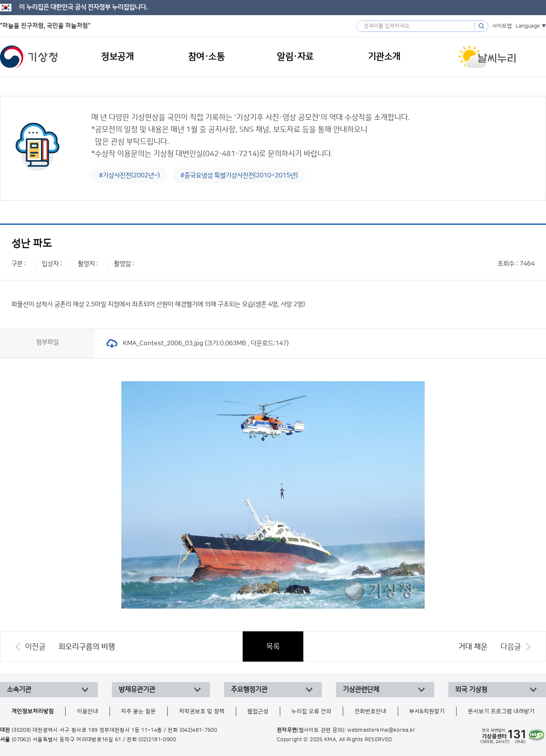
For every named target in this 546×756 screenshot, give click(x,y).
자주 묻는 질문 (138, 711)
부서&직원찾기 (427, 711)
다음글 (511, 647)
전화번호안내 (370, 711)
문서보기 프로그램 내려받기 (501, 711)
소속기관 (19, 690)
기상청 (29, 57)
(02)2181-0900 (157, 740)
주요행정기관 (249, 690)
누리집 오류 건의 (311, 711)
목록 (273, 646)
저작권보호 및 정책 (202, 711)
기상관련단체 (361, 690)
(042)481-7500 (198, 730)
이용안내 (88, 711)
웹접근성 (258, 711)
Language (528, 26)
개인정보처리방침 (33, 711)
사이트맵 (502, 26)
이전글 (35, 647)
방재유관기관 (137, 690)
